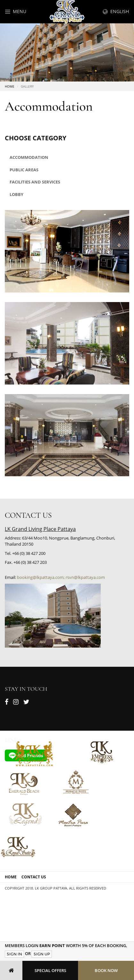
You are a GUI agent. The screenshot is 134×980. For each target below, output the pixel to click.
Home (10, 86)
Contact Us (34, 877)
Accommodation (29, 157)
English (116, 11)
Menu (16, 11)
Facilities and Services (35, 182)
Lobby (16, 194)
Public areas (24, 170)
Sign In (14, 954)
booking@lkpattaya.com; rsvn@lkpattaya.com (61, 577)
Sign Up (42, 954)
